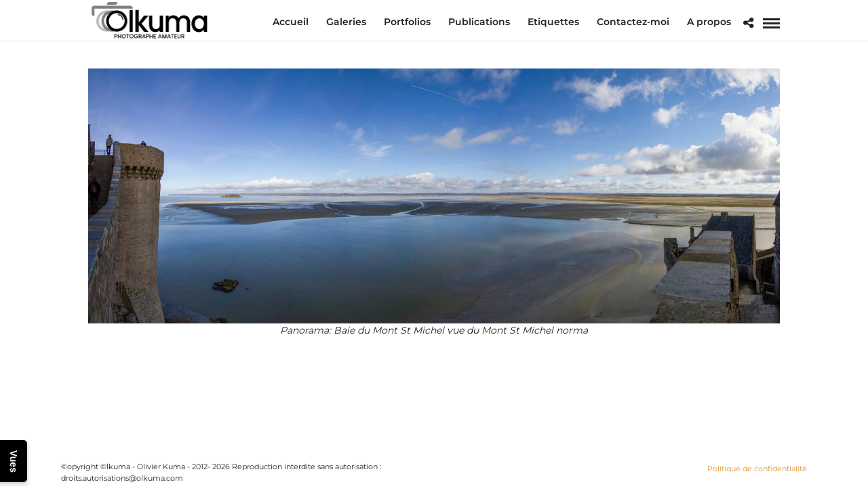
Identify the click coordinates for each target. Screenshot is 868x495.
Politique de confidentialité (757, 469)
